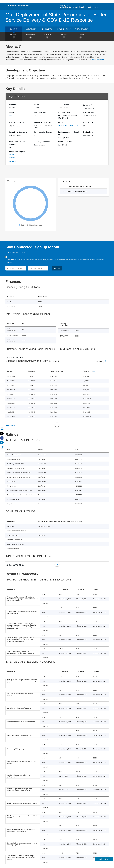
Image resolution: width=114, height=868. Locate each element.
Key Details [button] (31, 36)
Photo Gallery (81, 29)
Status (36, 104)
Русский (89, 7)
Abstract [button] (14, 36)
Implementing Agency (43, 122)
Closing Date (88, 132)
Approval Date (64, 112)
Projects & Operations (22, 5)
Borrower (87, 105)
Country (12, 112)
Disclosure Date (40, 112)
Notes (12, 161)
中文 (94, 7)
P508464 (12, 155)
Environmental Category (44, 132)
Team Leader (64, 104)
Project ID (13, 104)
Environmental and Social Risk (68, 133)
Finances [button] (47, 36)
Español (69, 7)
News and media (64, 29)
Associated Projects (17, 152)
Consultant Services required (17, 143)
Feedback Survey (104, 859)
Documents (47, 29)
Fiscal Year (88, 122)
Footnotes (10, 425)
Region (61, 122)
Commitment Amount (18, 132)
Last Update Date (65, 142)
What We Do (10, 5)
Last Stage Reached (42, 142)
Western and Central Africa (68, 125)
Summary (14, 29)
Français (76, 7)
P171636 (12, 157)
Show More (98, 60)
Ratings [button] (64, 36)
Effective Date (89, 112)
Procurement (31, 29)
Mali (11, 115)
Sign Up (57, 268)
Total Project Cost (17, 122)
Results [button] (81, 36)
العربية (82, 7)
